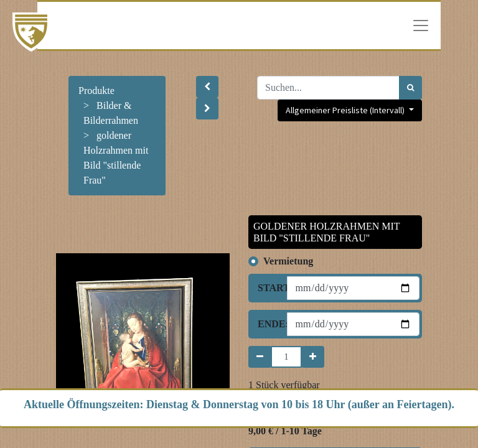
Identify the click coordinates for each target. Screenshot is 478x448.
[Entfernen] (260, 357)
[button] (207, 87)
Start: (268, 288)
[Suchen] (410, 88)
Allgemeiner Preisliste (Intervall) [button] (346, 110)
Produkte (96, 91)
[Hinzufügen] (313, 357)
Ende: (268, 324)
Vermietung (288, 261)
